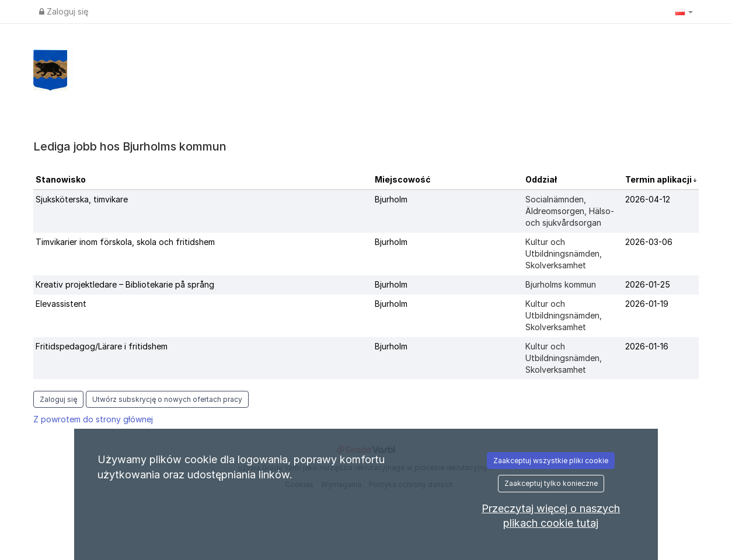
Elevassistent (61, 304)
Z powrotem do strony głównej (93, 419)
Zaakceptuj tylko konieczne (551, 483)
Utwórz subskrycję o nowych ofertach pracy (167, 399)
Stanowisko (61, 179)
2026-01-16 (647, 346)
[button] (684, 12)
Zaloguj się (64, 11)
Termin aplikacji (659, 179)
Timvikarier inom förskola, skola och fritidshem (125, 242)
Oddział (541, 179)
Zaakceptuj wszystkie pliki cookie (551, 461)
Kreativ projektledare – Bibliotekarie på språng (125, 284)
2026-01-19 (647, 304)
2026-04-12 (648, 199)
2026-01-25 (648, 284)
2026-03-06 (649, 242)
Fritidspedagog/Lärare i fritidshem (102, 346)
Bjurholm (391, 199)
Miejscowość (403, 179)
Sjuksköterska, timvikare (82, 199)
